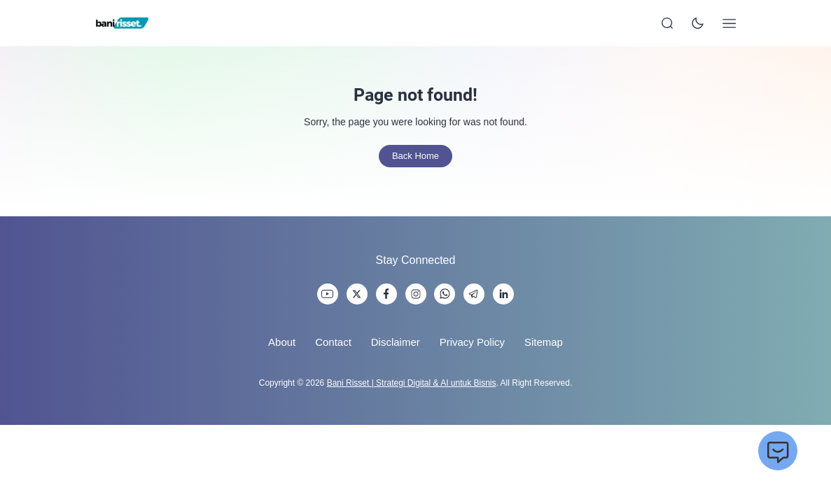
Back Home (415, 156)
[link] (328, 294)
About (282, 342)
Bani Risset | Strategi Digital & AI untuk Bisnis (412, 383)
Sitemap (544, 342)
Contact (333, 342)
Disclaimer (396, 342)
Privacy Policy (472, 342)
